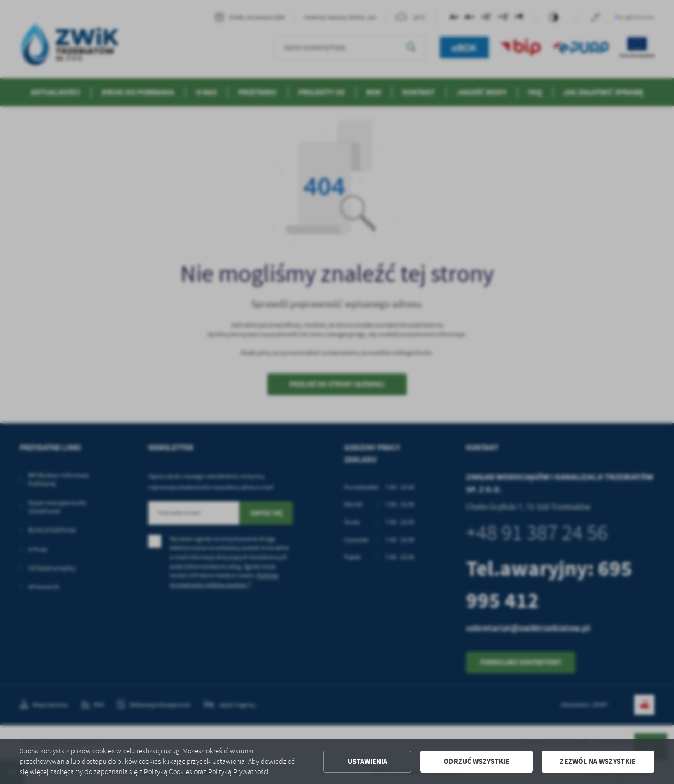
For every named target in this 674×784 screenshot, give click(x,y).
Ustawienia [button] (367, 761)
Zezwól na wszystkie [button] (598, 761)
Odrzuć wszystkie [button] (477, 761)
